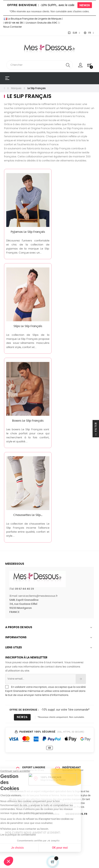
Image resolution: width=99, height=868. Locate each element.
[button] (8, 861)
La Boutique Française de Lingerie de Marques (32, 19)
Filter (96, 430)
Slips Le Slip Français (28, 326)
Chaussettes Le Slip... (28, 515)
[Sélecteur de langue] (89, 33)
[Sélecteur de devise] (74, 33)
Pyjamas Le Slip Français (28, 232)
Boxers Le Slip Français (28, 421)
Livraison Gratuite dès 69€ (41, 23)
